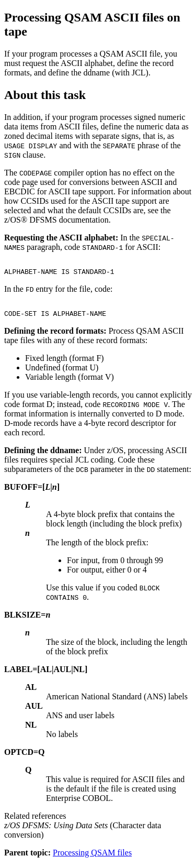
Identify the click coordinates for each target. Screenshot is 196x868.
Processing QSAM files (92, 859)
